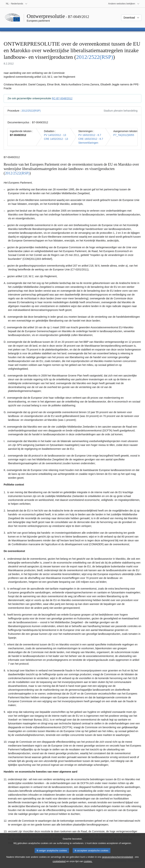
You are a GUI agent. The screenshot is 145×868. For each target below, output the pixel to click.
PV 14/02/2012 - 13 (55, 135)
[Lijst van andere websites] (124, 4)
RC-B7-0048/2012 (62, 98)
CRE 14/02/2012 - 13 (56, 139)
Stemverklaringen (88, 143)
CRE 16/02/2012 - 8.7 (91, 139)
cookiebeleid (59, 864)
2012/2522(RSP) (95, 57)
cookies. (88, 864)
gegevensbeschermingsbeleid (117, 860)
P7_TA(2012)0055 (124, 135)
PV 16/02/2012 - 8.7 (90, 135)
